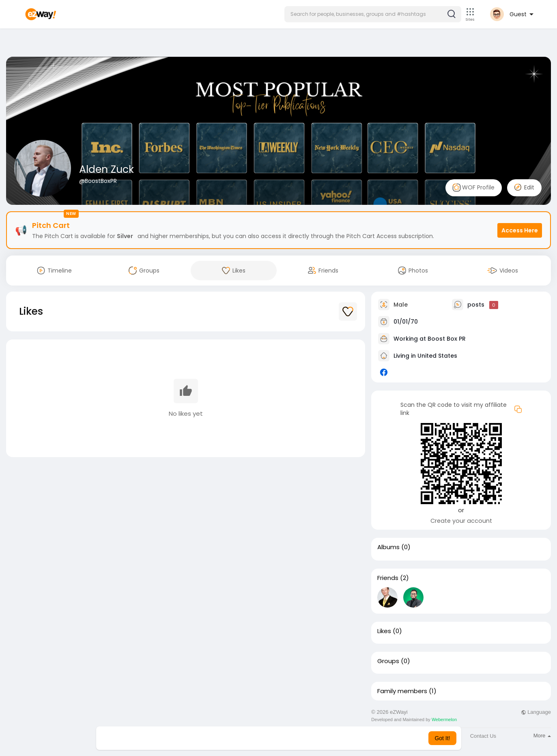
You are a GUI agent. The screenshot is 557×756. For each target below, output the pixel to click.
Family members (402, 691)
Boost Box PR (447, 339)
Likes (384, 631)
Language (536, 712)
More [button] (542, 736)
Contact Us (483, 736)
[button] (373, 14)
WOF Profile (474, 188)
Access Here (520, 230)
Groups (388, 661)
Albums (388, 547)
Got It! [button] (442, 738)
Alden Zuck (106, 169)
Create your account (461, 521)
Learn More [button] (320, 738)
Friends (388, 578)
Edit (524, 187)
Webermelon (444, 719)
